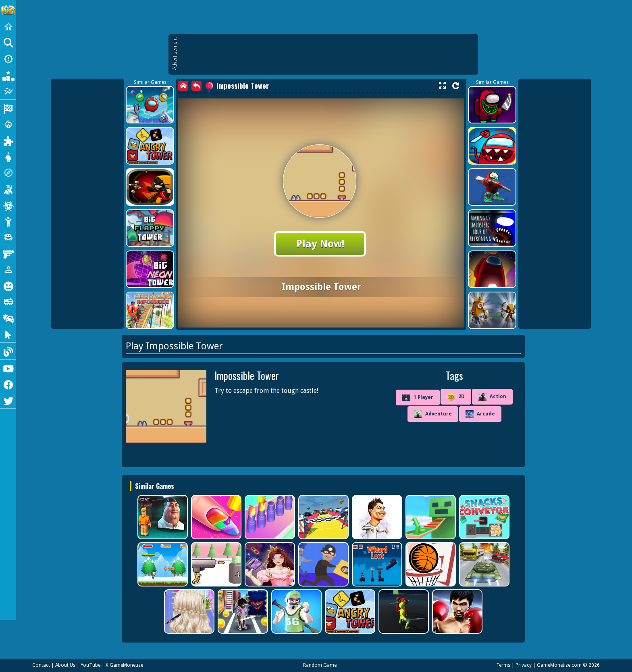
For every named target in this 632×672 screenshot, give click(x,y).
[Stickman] (8, 221)
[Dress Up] (8, 157)
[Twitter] (8, 400)
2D (456, 397)
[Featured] (8, 91)
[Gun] (8, 253)
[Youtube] (8, 368)
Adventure (433, 414)
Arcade (480, 414)
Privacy (524, 665)
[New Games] (8, 59)
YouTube (90, 665)
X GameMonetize (124, 665)
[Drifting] (8, 318)
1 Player (418, 398)
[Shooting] (8, 189)
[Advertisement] (327, 54)
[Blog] (8, 351)
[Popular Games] (8, 75)
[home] (183, 86)
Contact (41, 665)
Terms (503, 665)
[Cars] (8, 237)
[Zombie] (8, 205)
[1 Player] (8, 269)
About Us (65, 665)
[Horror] (8, 286)
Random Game (320, 665)
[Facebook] (8, 384)
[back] (196, 86)
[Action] (8, 124)
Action (492, 397)
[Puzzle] (8, 140)
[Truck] (8, 302)
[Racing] (8, 108)
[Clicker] (8, 334)
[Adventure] (8, 173)
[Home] (8, 27)
